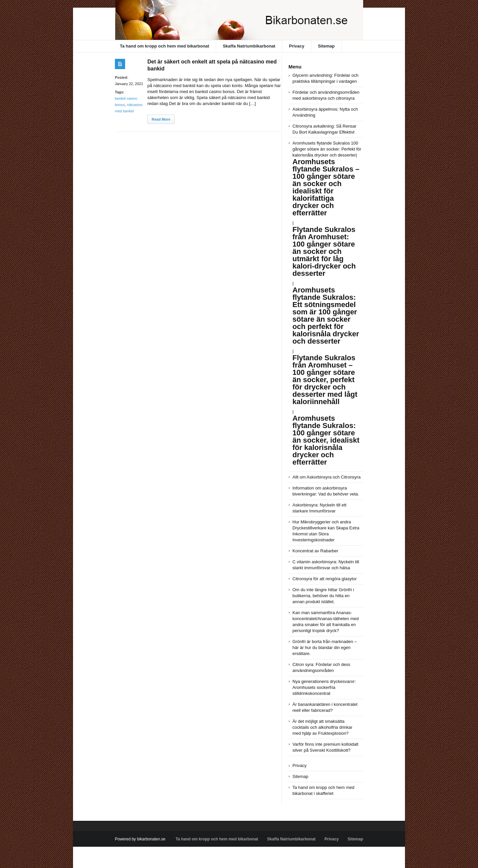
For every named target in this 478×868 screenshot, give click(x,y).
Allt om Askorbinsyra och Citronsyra (326, 477)
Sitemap (326, 46)
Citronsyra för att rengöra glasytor (325, 579)
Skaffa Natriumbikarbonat (249, 46)
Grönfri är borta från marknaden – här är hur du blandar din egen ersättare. (325, 648)
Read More (161, 119)
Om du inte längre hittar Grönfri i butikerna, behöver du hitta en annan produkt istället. (323, 596)
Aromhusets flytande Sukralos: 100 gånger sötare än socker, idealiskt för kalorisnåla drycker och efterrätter (326, 440)
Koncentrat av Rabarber (315, 551)
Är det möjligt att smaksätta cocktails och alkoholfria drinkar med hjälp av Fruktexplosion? (322, 727)
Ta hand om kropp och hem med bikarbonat (164, 46)
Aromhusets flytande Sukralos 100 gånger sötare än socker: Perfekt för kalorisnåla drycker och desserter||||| (327, 277)
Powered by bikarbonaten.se (140, 839)
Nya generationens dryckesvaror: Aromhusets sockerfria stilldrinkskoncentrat (324, 687)
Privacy (296, 46)
